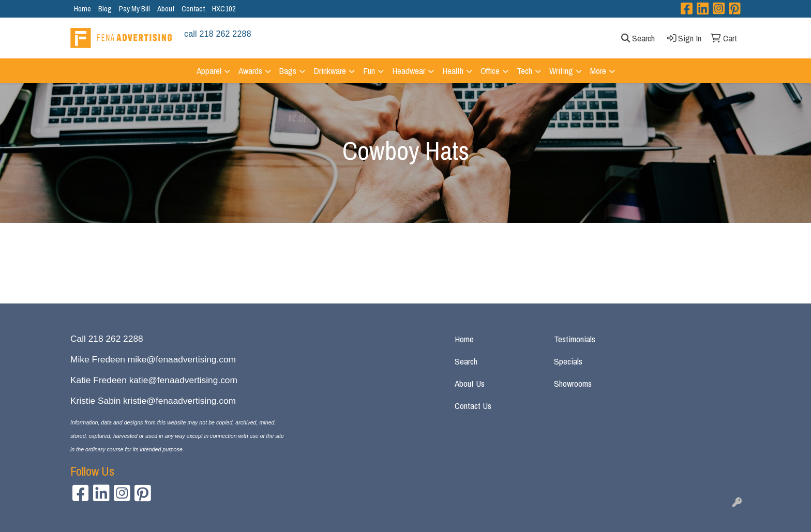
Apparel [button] (209, 71)
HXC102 (224, 9)
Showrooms (573, 383)
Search (466, 361)
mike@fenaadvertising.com (182, 359)
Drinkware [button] (330, 71)
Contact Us (473, 406)
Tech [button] (524, 71)
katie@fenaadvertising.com (183, 380)
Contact (193, 9)
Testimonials (575, 339)
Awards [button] (250, 71)
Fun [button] (369, 71)
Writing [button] (561, 71)
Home (82, 9)
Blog (105, 9)
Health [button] (453, 71)
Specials (568, 361)
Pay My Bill (134, 9)
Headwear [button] (409, 71)
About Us (470, 383)
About (166, 9)
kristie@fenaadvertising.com (179, 401)
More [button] (598, 71)
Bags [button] (288, 71)
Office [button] (490, 71)
